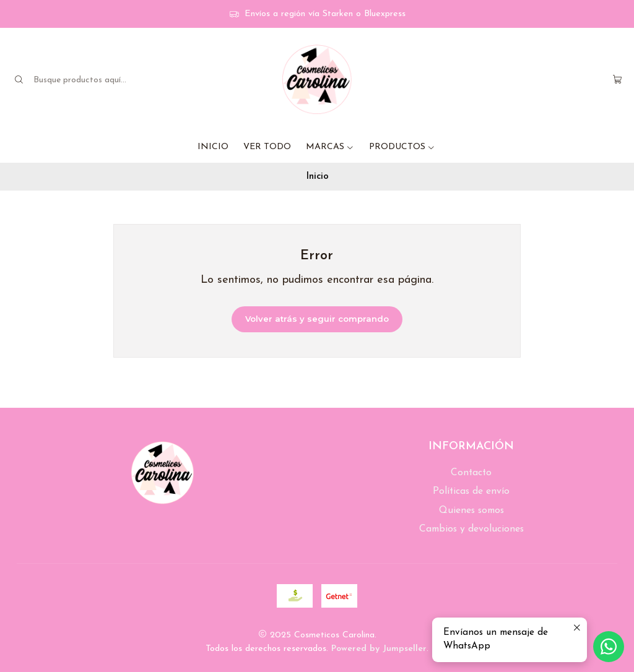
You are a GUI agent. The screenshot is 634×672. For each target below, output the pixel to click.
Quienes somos (471, 510)
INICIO (213, 147)
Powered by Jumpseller (379, 649)
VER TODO (267, 147)
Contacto (471, 473)
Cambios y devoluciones (471, 529)
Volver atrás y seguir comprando (317, 319)
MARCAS (330, 147)
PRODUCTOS (402, 147)
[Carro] (617, 80)
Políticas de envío (471, 491)
